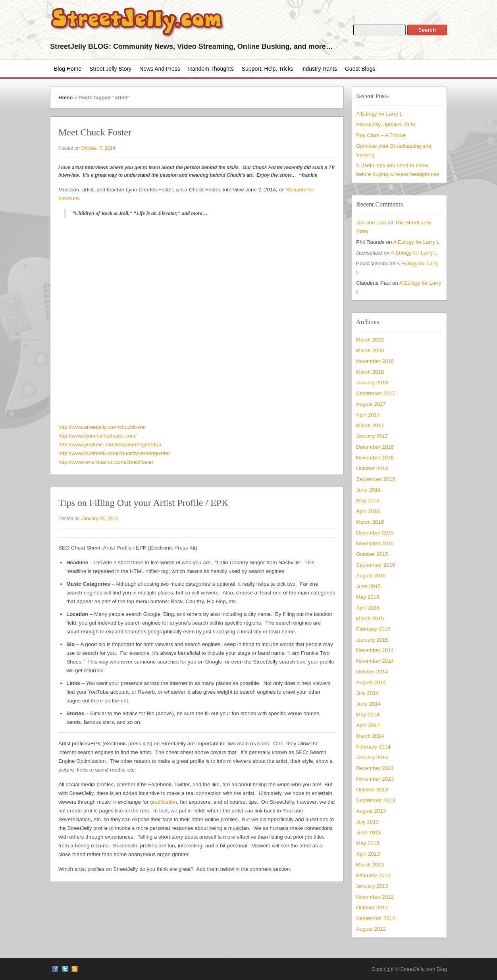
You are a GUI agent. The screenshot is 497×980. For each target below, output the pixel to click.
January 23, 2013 (99, 519)
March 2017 (370, 425)
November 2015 (375, 543)
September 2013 (376, 800)
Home (65, 97)
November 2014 (375, 661)
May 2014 (368, 715)
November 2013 (375, 779)
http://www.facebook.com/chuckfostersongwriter (114, 453)
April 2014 (368, 725)
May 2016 (368, 501)
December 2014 (375, 650)
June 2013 (368, 832)
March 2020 (370, 350)
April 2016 (368, 511)
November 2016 (375, 458)
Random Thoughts (211, 69)
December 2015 (375, 533)
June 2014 (368, 704)
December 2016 (375, 447)
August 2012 (371, 929)
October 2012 (372, 908)
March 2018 (370, 372)
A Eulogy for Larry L (379, 114)
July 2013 (367, 822)
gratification (164, 802)
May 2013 (368, 843)
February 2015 (373, 629)
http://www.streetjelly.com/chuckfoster (102, 427)
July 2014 (367, 693)
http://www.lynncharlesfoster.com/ (98, 436)
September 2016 (376, 479)
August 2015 (371, 576)
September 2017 (376, 393)
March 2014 (370, 736)
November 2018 (375, 361)
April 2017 (368, 415)
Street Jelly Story (110, 69)
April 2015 (368, 608)
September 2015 (376, 565)
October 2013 (372, 790)
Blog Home (68, 69)
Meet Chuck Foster (95, 132)
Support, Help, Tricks (268, 69)
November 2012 (375, 897)
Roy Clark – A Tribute (381, 135)
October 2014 (372, 672)
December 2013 (375, 768)
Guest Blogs (360, 69)
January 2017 (372, 436)
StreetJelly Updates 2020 (386, 124)
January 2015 (372, 640)
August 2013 (371, 811)
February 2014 (373, 747)
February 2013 (373, 875)
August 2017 (371, 404)
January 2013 (372, 886)
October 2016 (372, 468)
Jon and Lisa (371, 223)
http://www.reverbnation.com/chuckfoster (106, 462)
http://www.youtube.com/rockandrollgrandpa (110, 445)
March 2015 (370, 618)
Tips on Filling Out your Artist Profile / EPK (144, 503)
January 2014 (372, 757)
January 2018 (372, 383)
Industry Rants (319, 69)
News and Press (160, 69)
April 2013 (368, 854)
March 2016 (370, 522)
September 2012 (376, 918)
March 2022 (370, 340)
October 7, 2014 (98, 148)
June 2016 (368, 490)
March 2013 (370, 865)
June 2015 (368, 586)
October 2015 (372, 554)
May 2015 (368, 597)
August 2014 (371, 682)
